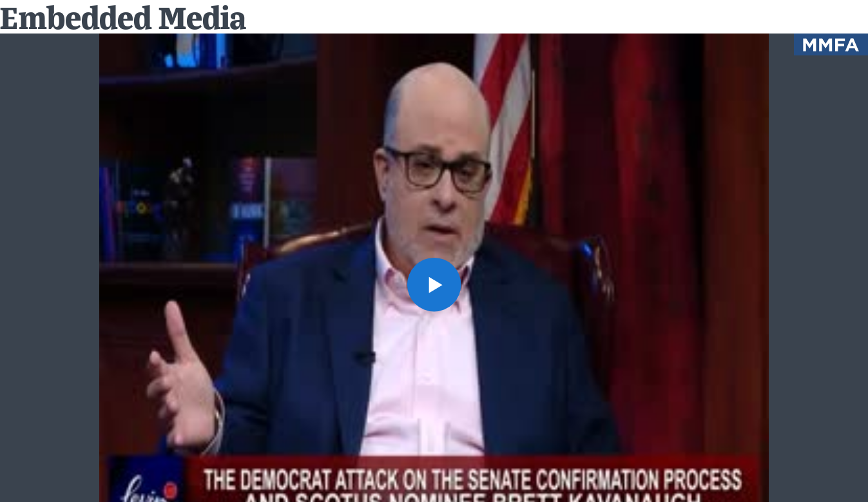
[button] (434, 285)
